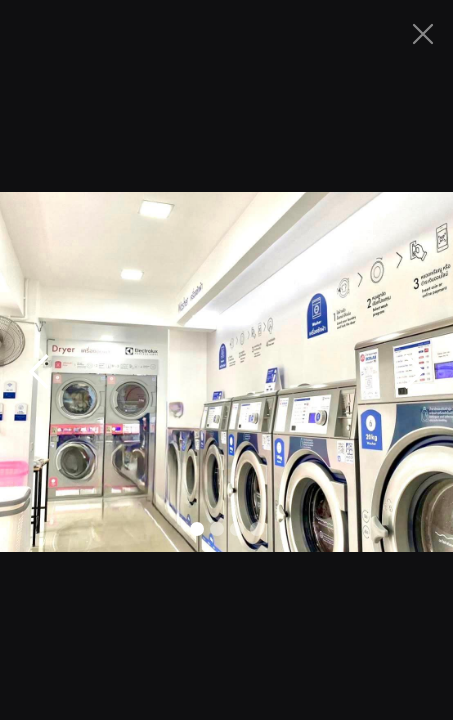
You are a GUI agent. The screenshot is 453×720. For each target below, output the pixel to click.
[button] (40, 372)
